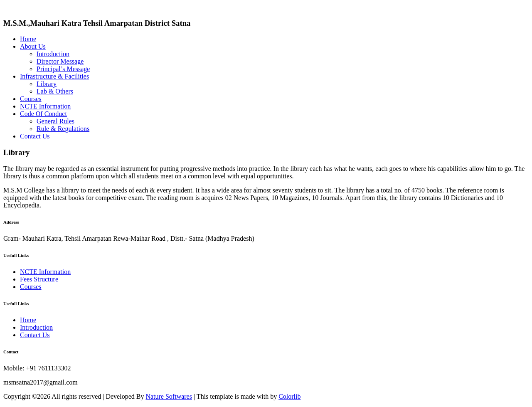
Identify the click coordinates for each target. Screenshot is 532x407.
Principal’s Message (63, 69)
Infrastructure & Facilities (54, 76)
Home (28, 39)
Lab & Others (55, 91)
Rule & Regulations (63, 129)
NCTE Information (45, 106)
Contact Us (35, 136)
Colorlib (289, 396)
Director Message (60, 61)
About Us (33, 46)
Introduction (53, 54)
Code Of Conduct (43, 114)
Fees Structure (39, 279)
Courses (31, 99)
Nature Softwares (169, 396)
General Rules (55, 121)
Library (47, 84)
